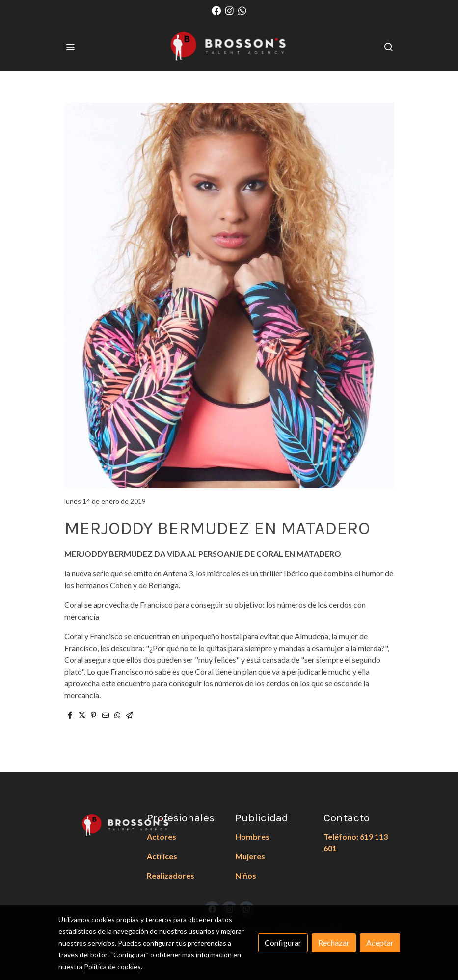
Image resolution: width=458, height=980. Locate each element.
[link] (229, 47)
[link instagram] (229, 10)
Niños (246, 876)
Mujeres (250, 856)
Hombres (252, 836)
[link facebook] (216, 10)
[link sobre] (97, 824)
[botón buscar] (388, 47)
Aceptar (380, 942)
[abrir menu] (70, 47)
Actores (162, 836)
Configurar (283, 942)
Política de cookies (112, 966)
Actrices (162, 856)
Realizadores (171, 876)
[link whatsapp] (242, 10)
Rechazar (334, 942)
